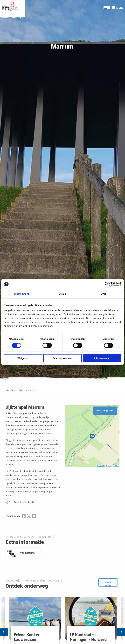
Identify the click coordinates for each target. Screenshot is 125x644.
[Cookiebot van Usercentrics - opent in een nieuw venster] (107, 284)
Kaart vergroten (105, 410)
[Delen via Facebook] (24, 517)
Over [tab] (103, 294)
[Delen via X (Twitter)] (29, 517)
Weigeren (23, 358)
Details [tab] (62, 294)
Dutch (107, 8)
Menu (120, 8)
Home (12, 8)
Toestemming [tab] (22, 294)
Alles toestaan (102, 358)
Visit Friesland (29, 553)
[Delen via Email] (34, 517)
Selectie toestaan (63, 358)
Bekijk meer (108, 584)
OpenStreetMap (112, 466)
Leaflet (100, 466)
